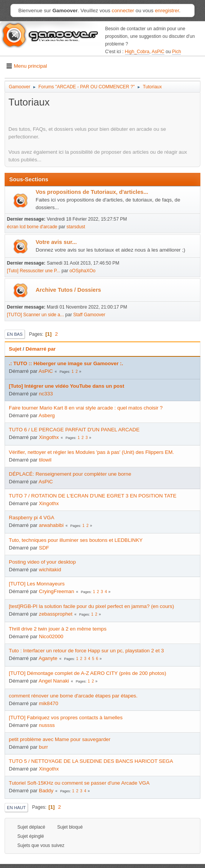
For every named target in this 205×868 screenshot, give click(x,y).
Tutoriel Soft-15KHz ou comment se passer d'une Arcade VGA (79, 783)
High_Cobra (137, 52)
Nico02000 (51, 636)
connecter (123, 11)
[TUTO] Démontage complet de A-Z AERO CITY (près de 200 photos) (88, 673)
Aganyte (48, 658)
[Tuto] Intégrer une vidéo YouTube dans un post (66, 386)
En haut (16, 808)
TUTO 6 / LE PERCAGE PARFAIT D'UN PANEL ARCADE (74, 430)
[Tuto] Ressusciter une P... (34, 271)
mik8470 (49, 703)
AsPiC (158, 52)
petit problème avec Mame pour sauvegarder (60, 739)
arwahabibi (51, 525)
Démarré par (41, 349)
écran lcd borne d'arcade (32, 227)
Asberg (47, 415)
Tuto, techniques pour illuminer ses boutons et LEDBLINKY (76, 540)
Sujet (15, 349)
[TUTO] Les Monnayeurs (37, 584)
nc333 (46, 394)
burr (44, 747)
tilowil (45, 460)
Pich (176, 52)
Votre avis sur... (56, 242)
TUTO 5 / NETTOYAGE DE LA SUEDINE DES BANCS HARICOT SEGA (91, 761)
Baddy (46, 791)
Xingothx (49, 437)
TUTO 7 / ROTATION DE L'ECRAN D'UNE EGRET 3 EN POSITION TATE (93, 496)
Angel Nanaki (54, 681)
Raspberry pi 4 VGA (32, 518)
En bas (15, 334)
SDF (44, 548)
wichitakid (50, 570)
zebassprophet (56, 614)
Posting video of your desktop (42, 562)
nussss (47, 725)
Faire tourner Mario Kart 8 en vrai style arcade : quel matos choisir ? (86, 408)
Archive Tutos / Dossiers (68, 290)
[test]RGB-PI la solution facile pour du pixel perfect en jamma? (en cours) (91, 606)
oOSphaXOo (82, 271)
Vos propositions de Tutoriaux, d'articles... (92, 192)
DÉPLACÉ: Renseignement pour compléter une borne (70, 474)
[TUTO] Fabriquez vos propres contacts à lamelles (66, 718)
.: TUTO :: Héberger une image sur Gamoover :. (66, 363)
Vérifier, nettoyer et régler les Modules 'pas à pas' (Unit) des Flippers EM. (91, 452)
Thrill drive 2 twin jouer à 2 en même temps (58, 629)
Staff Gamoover (89, 315)
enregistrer (167, 11)
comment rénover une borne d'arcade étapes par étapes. (73, 696)
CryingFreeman (57, 591)
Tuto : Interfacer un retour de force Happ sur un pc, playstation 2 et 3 (86, 651)
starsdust (76, 227)
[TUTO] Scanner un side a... (35, 315)
